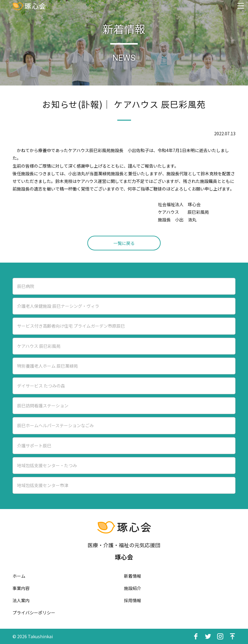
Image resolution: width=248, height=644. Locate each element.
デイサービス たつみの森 (41, 386)
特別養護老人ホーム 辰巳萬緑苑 (47, 366)
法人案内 (21, 600)
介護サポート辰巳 (34, 446)
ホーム (19, 576)
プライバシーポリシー (34, 613)
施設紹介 (133, 588)
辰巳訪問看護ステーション (43, 406)
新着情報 (133, 576)
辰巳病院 (26, 286)
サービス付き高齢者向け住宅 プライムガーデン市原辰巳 (71, 326)
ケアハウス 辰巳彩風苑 (39, 346)
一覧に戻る (124, 243)
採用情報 (133, 600)
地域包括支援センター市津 (43, 485)
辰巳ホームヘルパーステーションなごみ (55, 425)
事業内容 (21, 588)
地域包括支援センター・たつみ (47, 465)
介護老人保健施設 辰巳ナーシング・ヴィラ (58, 306)
